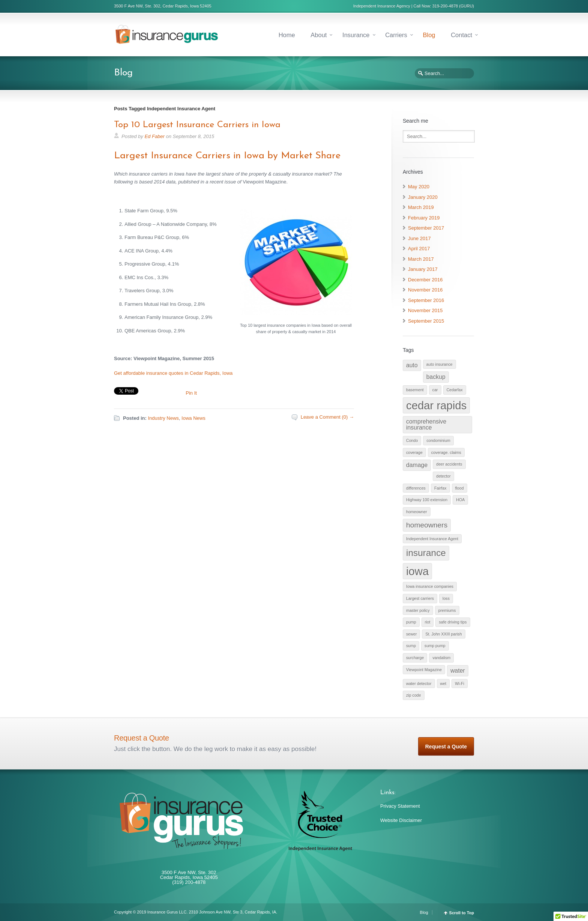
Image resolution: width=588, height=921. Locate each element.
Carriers (396, 35)
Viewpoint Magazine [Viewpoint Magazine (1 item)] (424, 670)
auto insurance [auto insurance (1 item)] (439, 364)
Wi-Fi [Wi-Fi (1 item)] (460, 684)
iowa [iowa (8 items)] (417, 571)
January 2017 (423, 269)
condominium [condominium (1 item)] (438, 440)
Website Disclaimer (401, 820)
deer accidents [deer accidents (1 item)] (449, 464)
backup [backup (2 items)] (436, 377)
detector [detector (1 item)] (443, 476)
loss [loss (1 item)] (446, 598)
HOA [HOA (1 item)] (460, 500)
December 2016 (425, 280)
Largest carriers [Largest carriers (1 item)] (420, 598)
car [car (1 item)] (435, 390)
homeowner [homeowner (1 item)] (417, 512)
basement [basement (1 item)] (415, 390)
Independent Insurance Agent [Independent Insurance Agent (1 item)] (432, 539)
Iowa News (193, 418)
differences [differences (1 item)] (416, 488)
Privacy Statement (400, 806)
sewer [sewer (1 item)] (411, 634)
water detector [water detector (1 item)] (419, 684)
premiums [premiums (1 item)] (447, 610)
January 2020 (423, 197)
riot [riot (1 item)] (428, 622)
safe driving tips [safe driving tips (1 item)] (453, 622)
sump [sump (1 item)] (411, 646)
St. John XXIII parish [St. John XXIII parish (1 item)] (443, 634)
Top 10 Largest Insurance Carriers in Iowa (197, 125)
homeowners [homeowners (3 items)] (427, 525)
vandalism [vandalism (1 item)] (441, 658)
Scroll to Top (462, 913)
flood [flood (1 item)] (460, 488)
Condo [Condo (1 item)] (412, 440)
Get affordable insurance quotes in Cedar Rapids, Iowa (173, 373)
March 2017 (421, 259)
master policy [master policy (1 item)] (418, 610)
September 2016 (426, 300)
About (319, 35)
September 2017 (426, 228)
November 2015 (425, 310)
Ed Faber (154, 136)
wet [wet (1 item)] (443, 684)
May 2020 (419, 187)
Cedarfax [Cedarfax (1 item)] (455, 390)
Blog (429, 35)
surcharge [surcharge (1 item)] (415, 658)
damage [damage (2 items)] (417, 465)
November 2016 (425, 290)
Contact (461, 35)
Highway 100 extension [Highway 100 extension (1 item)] (427, 500)
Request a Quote (446, 747)
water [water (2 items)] (458, 671)
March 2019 (421, 207)
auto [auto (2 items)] (412, 365)
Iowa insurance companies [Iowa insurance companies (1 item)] (430, 586)
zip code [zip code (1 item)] (414, 695)
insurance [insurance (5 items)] (426, 553)
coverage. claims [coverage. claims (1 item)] (446, 452)
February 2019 (424, 218)
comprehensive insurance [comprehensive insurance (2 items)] (426, 424)
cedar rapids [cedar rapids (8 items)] (436, 405)
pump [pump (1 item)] (411, 622)
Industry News (163, 418)
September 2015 (426, 321)
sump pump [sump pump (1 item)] (435, 646)
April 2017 (419, 249)
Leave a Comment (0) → (327, 417)
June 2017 (419, 238)
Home (287, 35)
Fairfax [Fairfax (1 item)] (440, 488)
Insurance (356, 35)
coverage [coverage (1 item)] (414, 452)
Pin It (191, 393)
